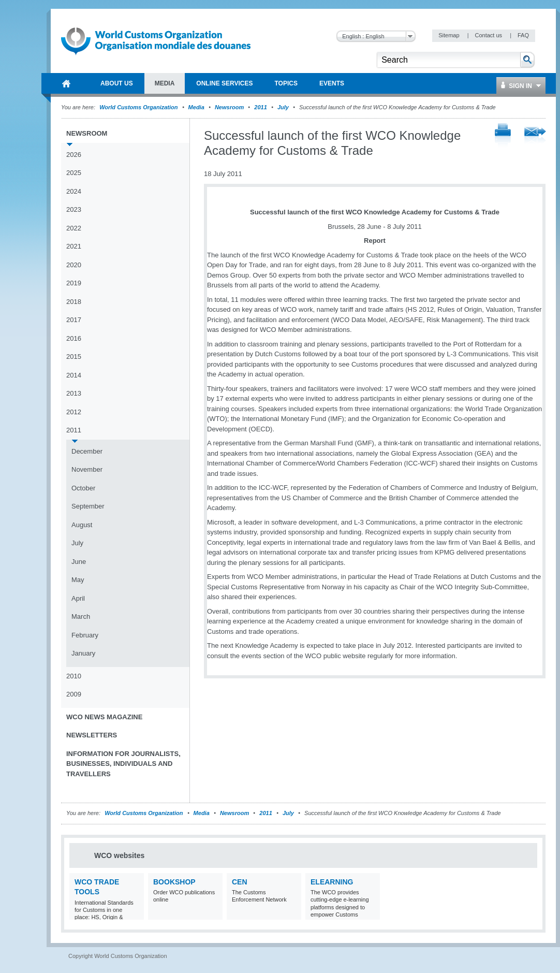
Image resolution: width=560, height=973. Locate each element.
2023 (74, 209)
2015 (74, 357)
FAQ (523, 35)
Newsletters (92, 735)
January (83, 653)
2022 (74, 228)
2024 (74, 191)
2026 (74, 155)
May (78, 580)
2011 (260, 107)
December (87, 451)
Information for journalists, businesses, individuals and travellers (123, 764)
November (87, 469)
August (82, 525)
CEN (240, 882)
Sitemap (450, 35)
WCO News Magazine (104, 717)
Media (196, 107)
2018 (74, 302)
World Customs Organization (139, 107)
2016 (74, 338)
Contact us (489, 35)
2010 (74, 676)
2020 (74, 265)
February (85, 635)
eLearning (332, 882)
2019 (74, 283)
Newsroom (229, 107)
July (283, 107)
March (81, 616)
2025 (74, 173)
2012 (74, 412)
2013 (74, 393)
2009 (74, 694)
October (83, 488)
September (88, 506)
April (78, 598)
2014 (74, 375)
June (79, 562)
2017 (74, 320)
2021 (74, 246)
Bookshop (174, 882)
